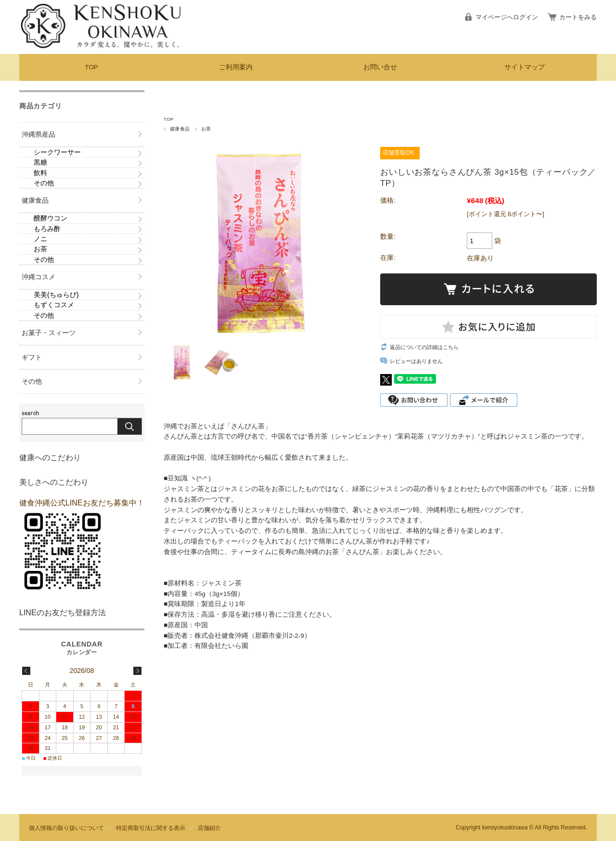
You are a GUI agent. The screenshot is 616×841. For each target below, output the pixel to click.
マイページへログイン (507, 17)
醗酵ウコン (51, 218)
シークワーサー (57, 152)
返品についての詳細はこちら (424, 347)
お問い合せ (380, 67)
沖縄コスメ (38, 277)
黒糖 (40, 162)
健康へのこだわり (50, 458)
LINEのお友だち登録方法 (63, 613)
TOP (91, 67)
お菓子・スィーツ (49, 333)
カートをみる (578, 17)
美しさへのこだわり (54, 482)
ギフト (32, 357)
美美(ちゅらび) (56, 295)
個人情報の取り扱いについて (66, 828)
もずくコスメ (54, 305)
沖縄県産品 (38, 134)
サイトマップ (525, 67)
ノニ (40, 239)
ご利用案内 (236, 67)
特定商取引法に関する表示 (151, 828)
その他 (44, 183)
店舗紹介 (209, 828)
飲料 (40, 173)
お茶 (206, 129)
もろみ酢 (47, 229)
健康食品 (180, 129)
